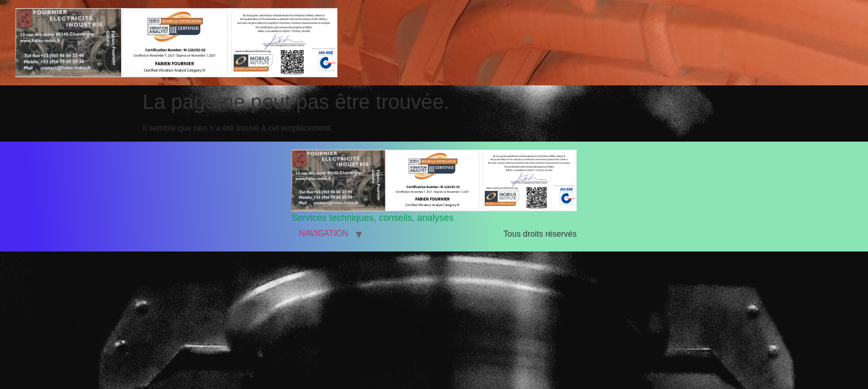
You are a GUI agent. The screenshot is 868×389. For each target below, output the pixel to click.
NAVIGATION (324, 233)
